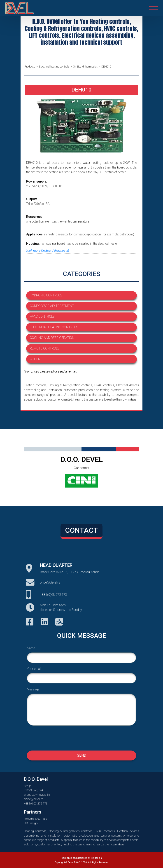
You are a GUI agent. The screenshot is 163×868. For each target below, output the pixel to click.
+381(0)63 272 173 (54, 595)
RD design (96, 858)
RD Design (31, 823)
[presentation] (81, 738)
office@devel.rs (50, 582)
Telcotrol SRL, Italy (35, 819)
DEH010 (106, 67)
